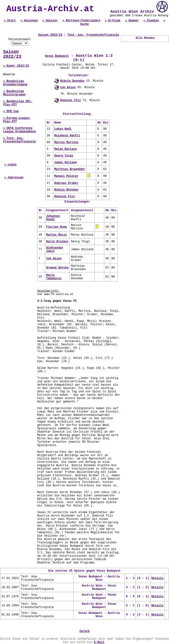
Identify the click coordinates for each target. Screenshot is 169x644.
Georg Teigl (64, 156)
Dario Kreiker (57, 242)
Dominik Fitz (71, 100)
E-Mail (99, 642)
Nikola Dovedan (72, 81)
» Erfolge (113, 21)
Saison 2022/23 (12, 54)
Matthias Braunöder (70, 169)
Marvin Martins (66, 142)
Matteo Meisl (56, 235)
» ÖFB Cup (11, 111)
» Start (10, 21)
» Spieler (50, 21)
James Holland (66, 162)
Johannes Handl (53, 218)
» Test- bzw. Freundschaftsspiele (20, 140)
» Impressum (14, 178)
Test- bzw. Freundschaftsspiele (93, 35)
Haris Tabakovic (54, 277)
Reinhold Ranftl (67, 136)
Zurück (84, 631)
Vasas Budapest (57, 56)
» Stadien (151, 21)
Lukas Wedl (63, 129)
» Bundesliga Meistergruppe (14, 93)
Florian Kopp (56, 227)
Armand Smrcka (57, 268)
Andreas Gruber (66, 183)
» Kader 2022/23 (16, 66)
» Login (10, 165)
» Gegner (132, 21)
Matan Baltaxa (66, 149)
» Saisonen (29, 21)
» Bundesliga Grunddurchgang (15, 83)
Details (157, 578)
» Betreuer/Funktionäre (81, 21)
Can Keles (68, 87)
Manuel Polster (66, 176)
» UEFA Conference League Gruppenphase (20, 130)
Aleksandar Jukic (55, 249)
